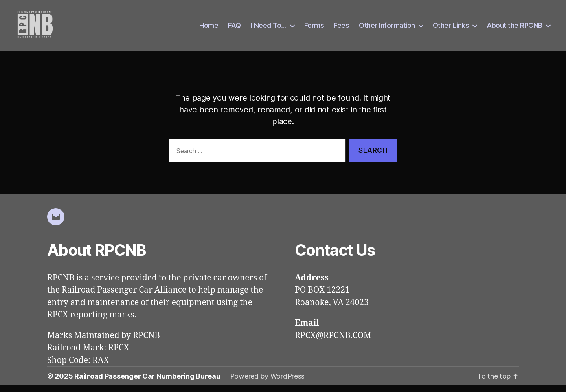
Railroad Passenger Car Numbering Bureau (147, 383)
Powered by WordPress (267, 383)
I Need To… (269, 28)
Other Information (387, 28)
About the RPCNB (515, 28)
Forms (314, 28)
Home (209, 28)
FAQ (234, 28)
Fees (341, 28)
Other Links (451, 28)
